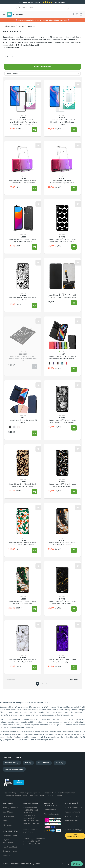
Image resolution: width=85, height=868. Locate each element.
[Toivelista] (77, 14)
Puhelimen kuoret (10, 835)
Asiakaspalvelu (12, 763)
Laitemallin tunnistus (14, 769)
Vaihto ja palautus (10, 807)
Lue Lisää (35, 45)
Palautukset (44, 763)
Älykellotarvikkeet (10, 851)
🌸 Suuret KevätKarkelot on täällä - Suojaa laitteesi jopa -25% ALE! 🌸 (42, 20)
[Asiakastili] (73, 14)
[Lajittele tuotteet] (42, 73)
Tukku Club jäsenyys (74, 830)
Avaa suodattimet (43, 67)
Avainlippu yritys (72, 816)
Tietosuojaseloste (52, 814)
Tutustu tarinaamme (74, 807)
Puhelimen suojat (9, 26)
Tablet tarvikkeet (10, 847)
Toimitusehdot (9, 816)
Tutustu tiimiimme (73, 812)
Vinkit (5, 821)
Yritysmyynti (8, 825)
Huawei (21, 26)
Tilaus (28, 763)
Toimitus (60, 763)
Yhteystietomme (72, 821)
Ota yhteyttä (8, 812)
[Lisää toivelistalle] (38, 85)
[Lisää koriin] (35, 130)
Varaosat (6, 856)
